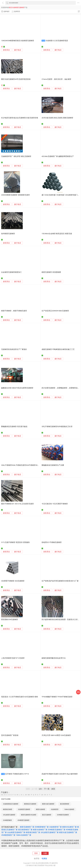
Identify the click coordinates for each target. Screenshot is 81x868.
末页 (53, 789)
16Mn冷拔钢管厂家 (23, 835)
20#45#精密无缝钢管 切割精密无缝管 (15, 195)
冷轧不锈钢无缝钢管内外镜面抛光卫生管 (57, 427)
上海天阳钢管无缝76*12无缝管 (13, 658)
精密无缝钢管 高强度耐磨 (51, 272)
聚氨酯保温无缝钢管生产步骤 (53, 465)
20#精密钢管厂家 (42, 827)
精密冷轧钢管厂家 (69, 827)
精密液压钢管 (8, 809)
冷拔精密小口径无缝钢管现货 (57, 41)
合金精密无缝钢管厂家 (16, 832)
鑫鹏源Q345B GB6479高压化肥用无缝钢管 (17, 388)
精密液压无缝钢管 (30, 804)
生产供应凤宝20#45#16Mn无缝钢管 (55, 311)
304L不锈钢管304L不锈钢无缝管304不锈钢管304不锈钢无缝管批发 (27, 465)
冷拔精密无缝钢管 (24, 809)
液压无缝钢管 (47, 815)
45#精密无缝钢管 (23, 820)
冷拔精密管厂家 (55, 827)
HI (17, 795)
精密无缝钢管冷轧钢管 (29, 815)
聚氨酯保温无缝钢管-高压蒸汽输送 (14, 427)
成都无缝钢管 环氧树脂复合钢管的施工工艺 (58, 349)
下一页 (47, 789)
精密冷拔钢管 (40, 809)
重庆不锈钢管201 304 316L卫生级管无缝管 (17, 504)
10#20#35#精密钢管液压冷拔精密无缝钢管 (18, 41)
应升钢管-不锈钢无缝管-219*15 (17, 774)
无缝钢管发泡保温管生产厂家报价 (14, 349)
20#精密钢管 (7, 820)
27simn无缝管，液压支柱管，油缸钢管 (56, 79)
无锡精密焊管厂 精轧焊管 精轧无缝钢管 (16, 156)
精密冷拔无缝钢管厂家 (68, 832)
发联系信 (6, 50)
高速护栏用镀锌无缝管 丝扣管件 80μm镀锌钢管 (60, 774)
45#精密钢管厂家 (8, 835)
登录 (36, 853)
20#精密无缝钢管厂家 (57, 830)
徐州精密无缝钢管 (8, 234)
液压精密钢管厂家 (25, 830)
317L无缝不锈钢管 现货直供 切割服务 (15, 542)
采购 (78, 692)
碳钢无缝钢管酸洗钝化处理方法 (54, 658)
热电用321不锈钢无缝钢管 (52, 542)
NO (29, 795)
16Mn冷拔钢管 (69, 809)
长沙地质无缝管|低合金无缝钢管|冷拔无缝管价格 (20, 118)
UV (42, 795)
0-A (2, 795)
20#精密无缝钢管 (63, 815)
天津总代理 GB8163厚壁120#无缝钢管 (56, 735)
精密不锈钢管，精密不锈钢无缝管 (14, 311)
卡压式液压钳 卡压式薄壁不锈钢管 (55, 504)
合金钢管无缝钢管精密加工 (11, 272)
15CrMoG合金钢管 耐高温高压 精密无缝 (57, 234)
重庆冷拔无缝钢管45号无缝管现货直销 (16, 79)
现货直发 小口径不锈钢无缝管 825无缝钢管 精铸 (19, 697)
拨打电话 (18, 50)
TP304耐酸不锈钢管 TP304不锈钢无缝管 (57, 697)
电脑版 (44, 858)
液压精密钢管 (65, 804)
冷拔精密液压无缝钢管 (11, 804)
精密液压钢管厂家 (33, 832)
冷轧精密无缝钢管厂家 (50, 832)
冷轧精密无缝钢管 (9, 815)
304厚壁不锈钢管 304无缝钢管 (13, 581)
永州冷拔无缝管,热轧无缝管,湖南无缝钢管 (57, 118)
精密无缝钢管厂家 (27, 827)
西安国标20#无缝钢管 (10, 620)
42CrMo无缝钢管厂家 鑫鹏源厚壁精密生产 (58, 156)
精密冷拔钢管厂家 (40, 830)
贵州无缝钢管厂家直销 (10, 735)
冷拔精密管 (55, 809)
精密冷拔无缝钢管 (48, 804)
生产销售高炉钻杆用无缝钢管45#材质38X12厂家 (60, 581)
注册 (45, 853)
